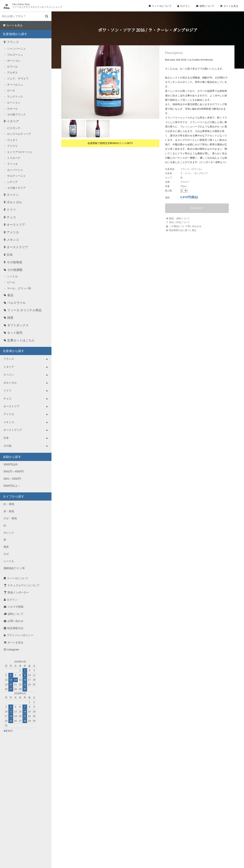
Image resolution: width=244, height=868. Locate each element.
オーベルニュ (15, 85)
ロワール (12, 67)
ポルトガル (14, 202)
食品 (10, 295)
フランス (13, 42)
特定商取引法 (15, 628)
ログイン (185, 6)
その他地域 (14, 262)
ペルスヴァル (16, 303)
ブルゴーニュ (15, 55)
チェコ (11, 217)
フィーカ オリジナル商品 (24, 310)
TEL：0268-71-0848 (110, 827)
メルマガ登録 (15, 607)
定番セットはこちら (21, 340)
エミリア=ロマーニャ (20, 152)
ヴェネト (12, 140)
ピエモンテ (14, 128)
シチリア (12, 182)
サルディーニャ (16, 176)
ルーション (14, 102)
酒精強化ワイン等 (14, 568)
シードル (12, 276)
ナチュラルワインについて (24, 585)
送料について (207, 6)
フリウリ (12, 146)
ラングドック (15, 97)
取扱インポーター (18, 592)
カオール (12, 109)
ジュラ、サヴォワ (18, 78)
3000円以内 (10, 464)
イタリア (13, 121)
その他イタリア (16, 188)
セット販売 (15, 333)
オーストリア (16, 225)
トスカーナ (14, 158)
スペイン (13, 195)
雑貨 (10, 318)
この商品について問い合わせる (185, 226)
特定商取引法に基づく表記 (183, 230)
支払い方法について (179, 222)
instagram (13, 650)
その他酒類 (15, 270)
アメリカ (13, 232)
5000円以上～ (12, 486)
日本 (10, 255)
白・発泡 (9, 504)
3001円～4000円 (14, 471)
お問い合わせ (15, 621)
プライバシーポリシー (20, 635)
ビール (11, 282)
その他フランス (16, 114)
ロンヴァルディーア (19, 134)
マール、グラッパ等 (19, 288)
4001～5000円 (12, 479)
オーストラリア (17, 247)
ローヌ (11, 90)
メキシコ (13, 240)
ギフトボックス (18, 325)
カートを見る (231, 6)
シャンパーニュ (16, 49)
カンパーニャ (15, 170)
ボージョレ (14, 61)
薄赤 (6, 547)
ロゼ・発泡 (10, 518)
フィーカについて (162, 6)
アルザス (12, 73)
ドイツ (11, 210)
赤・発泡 (9, 511)
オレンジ (9, 533)
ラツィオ (12, 164)
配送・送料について (180, 218)
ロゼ (6, 554)
